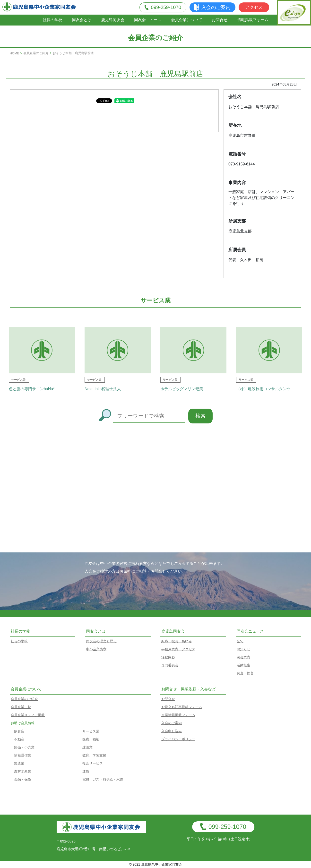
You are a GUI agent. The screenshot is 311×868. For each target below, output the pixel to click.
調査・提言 (245, 673)
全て (240, 641)
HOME (14, 53)
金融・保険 (23, 779)
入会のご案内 (212, 7)
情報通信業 (23, 755)
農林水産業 (23, 771)
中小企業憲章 (96, 649)
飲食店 (19, 731)
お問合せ (220, 20)
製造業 (19, 763)
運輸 (86, 771)
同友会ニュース (148, 20)
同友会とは (82, 20)
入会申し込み (172, 731)
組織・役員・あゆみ (177, 641)
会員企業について (187, 20)
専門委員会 (170, 665)
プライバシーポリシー (178, 739)
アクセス (254, 7)
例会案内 (243, 657)
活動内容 (168, 657)
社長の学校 (52, 20)
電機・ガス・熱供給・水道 (103, 779)
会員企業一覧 (21, 707)
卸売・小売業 (24, 747)
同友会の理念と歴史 (101, 641)
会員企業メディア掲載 (28, 715)
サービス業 (91, 731)
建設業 (87, 747)
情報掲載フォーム (253, 20)
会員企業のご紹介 (36, 53)
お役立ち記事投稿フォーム (182, 707)
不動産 (19, 739)
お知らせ (243, 649)
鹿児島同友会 (113, 20)
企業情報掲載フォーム (178, 715)
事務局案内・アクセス (178, 649)
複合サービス (93, 763)
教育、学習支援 (94, 755)
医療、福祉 (91, 739)
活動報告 (243, 665)
